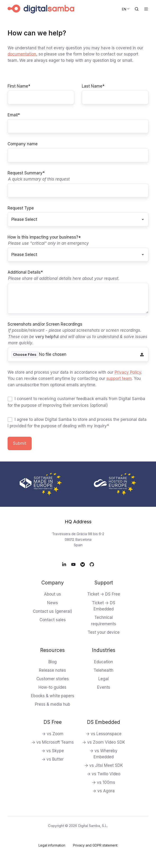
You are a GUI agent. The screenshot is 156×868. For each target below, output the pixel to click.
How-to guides (52, 687)
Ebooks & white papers (53, 696)
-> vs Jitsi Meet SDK (104, 765)
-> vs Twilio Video (104, 774)
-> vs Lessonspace (104, 734)
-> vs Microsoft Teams (53, 742)
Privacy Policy (128, 372)
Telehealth (104, 670)
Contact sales (53, 620)
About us (52, 594)
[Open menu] (146, 9)
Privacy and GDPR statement (95, 845)
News (52, 603)
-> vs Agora (104, 791)
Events (104, 687)
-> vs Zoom (53, 734)
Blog (53, 662)
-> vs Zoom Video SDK (104, 742)
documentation (22, 54)
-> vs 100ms (104, 782)
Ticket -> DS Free (104, 594)
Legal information (52, 845)
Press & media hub (53, 704)
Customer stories (53, 679)
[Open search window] (137, 9)
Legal (104, 679)
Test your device (104, 632)
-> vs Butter (53, 759)
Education (104, 662)
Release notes (52, 670)
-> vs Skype (53, 751)
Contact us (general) (52, 611)
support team (119, 378)
